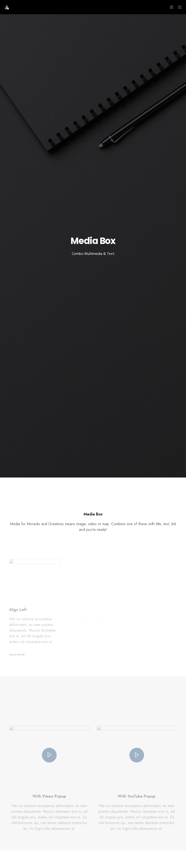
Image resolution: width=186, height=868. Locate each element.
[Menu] (178, 7)
